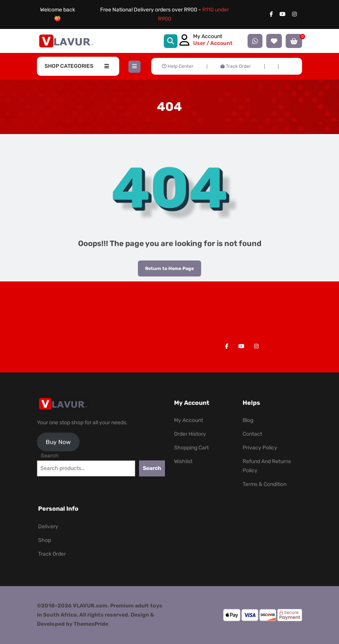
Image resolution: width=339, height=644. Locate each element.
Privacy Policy (260, 448)
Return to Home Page (166, 266)
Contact (252, 434)
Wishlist (183, 461)
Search (50, 456)
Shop (45, 540)
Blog (248, 420)
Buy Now (58, 442)
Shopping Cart (191, 448)
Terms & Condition (265, 484)
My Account (189, 420)
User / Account (213, 43)
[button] (134, 67)
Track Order (236, 66)
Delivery (48, 527)
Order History (190, 434)
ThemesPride (90, 624)
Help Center (178, 66)
